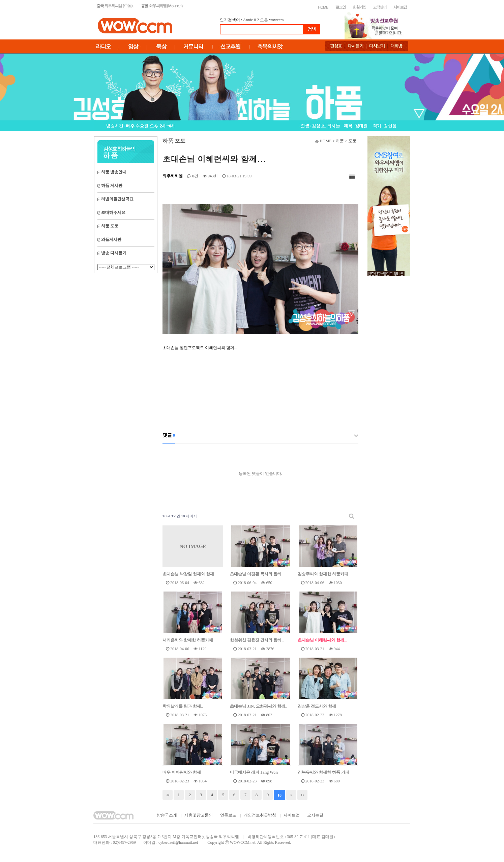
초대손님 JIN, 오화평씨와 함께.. (258, 706)
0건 (193, 176)
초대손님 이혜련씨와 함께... (322, 640)
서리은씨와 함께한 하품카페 (188, 640)
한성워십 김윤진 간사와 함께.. (257, 640)
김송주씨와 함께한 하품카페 (323, 574)
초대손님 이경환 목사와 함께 (256, 574)
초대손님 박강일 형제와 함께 (188, 574)
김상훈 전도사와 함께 (317, 706)
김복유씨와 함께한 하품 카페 (323, 772)
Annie (248, 20)
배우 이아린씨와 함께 (182, 772)
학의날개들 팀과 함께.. (183, 706)
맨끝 (302, 795)
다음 (291, 795)
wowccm (276, 20)
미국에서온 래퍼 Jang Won (254, 772)
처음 (168, 795)
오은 (264, 20)
